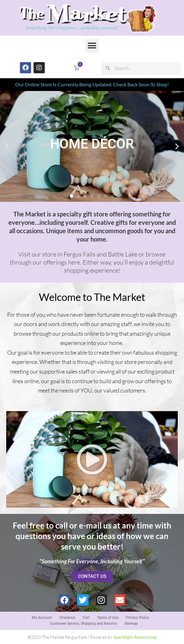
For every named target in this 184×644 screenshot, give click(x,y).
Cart (86, 618)
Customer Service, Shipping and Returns (83, 624)
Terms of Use (108, 618)
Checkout (67, 618)
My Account (42, 618)
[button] (92, 46)
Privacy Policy (138, 618)
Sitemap (131, 624)
